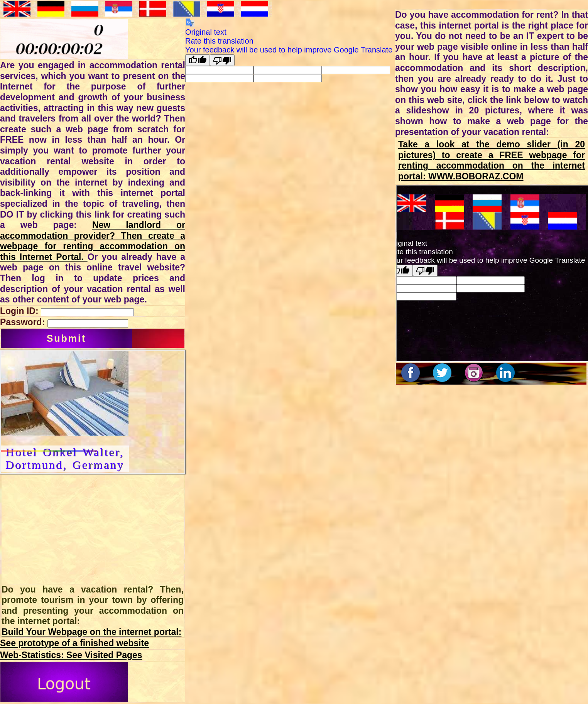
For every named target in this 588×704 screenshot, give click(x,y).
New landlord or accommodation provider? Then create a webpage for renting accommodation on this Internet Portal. (93, 241)
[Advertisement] (68, 528)
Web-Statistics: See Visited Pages (71, 655)
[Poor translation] (222, 60)
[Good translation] (198, 60)
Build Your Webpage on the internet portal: (91, 632)
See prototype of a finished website (74, 643)
